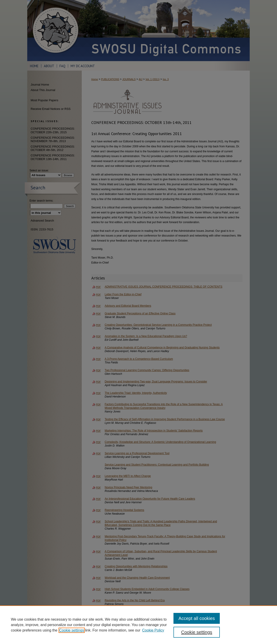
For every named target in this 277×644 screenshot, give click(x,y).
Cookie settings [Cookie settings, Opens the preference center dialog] (197, 632)
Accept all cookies (197, 618)
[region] (138, 625)
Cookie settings (72, 630)
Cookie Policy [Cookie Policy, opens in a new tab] (153, 630)
